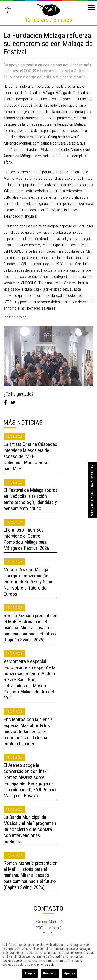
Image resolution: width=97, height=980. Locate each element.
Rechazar (50, 973)
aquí (50, 965)
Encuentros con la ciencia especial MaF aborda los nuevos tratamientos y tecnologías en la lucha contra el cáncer (28, 732)
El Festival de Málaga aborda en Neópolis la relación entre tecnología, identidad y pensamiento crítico (30, 499)
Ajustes (70, 973)
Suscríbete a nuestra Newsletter (92, 490)
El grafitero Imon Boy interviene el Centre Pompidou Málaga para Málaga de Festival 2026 (26, 539)
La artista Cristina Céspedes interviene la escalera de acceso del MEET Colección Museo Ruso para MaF (30, 456)
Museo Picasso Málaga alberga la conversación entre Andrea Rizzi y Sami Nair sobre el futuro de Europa (28, 582)
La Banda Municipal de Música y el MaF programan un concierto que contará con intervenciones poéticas (30, 829)
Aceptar (30, 973)
